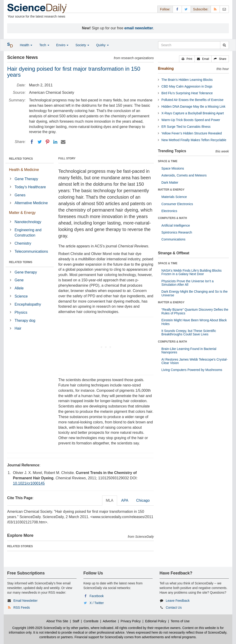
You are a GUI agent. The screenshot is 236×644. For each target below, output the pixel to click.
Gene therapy (26, 272)
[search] (224, 45)
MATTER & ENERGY (171, 190)
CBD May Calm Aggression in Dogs (187, 86)
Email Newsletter (25, 601)
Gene (19, 280)
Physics (21, 312)
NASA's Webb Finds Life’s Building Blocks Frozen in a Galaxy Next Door (191, 272)
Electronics (169, 211)
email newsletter (139, 28)
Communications (173, 239)
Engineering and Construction (28, 233)
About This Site (57, 621)
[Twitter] (40, 142)
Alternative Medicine (31, 203)
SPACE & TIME (168, 161)
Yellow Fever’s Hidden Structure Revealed (192, 133)
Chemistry (23, 243)
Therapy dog (25, 320)
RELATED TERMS (21, 262)
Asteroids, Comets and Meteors (184, 175)
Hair (18, 328)
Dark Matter (170, 182)
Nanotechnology (28, 222)
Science (21, 296)
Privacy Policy (131, 621)
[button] (187, 59)
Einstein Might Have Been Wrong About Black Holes (194, 322)
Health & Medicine (24, 170)
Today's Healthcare (30, 187)
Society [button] (82, 45)
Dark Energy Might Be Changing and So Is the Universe (194, 293)
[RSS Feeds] (215, 9)
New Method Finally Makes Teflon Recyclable (194, 140)
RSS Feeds (22, 608)
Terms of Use (180, 621)
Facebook (97, 596)
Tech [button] (44, 45)
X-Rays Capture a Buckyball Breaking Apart (193, 113)
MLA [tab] (110, 500)
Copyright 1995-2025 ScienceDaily (37, 628)
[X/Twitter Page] (186, 9)
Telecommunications (31, 251)
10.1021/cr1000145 (29, 483)
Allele (19, 288)
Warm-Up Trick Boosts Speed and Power (191, 120)
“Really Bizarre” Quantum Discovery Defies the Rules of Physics (195, 311)
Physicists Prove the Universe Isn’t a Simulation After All (187, 283)
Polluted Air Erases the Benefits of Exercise (192, 100)
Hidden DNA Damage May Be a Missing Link (193, 106)
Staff (76, 621)
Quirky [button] (102, 45)
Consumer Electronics (177, 204)
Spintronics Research (177, 232)
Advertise (109, 621)
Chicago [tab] (143, 500)
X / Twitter (97, 603)
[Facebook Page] (177, 9)
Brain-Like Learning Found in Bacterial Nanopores (189, 351)
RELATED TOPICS (21, 159)
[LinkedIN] (55, 142)
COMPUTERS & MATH (172, 218)
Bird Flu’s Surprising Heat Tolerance (187, 93)
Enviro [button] (62, 45)
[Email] (63, 142)
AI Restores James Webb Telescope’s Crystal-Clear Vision (194, 361)
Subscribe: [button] (201, 9)
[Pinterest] (47, 142)
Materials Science (174, 197)
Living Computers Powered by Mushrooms (192, 370)
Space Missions (173, 168)
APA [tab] (125, 500)
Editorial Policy (156, 621)
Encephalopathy (28, 304)
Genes (20, 195)
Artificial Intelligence (176, 225)
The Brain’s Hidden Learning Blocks (187, 80)
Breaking (166, 68)
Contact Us (174, 608)
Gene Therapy (26, 179)
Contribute (91, 621)
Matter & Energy (22, 213)
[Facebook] (32, 142)
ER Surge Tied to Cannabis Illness (186, 127)
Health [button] (26, 45)
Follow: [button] (165, 9)
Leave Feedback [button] (178, 601)
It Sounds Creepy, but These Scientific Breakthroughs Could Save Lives (189, 333)
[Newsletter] (224, 9)
